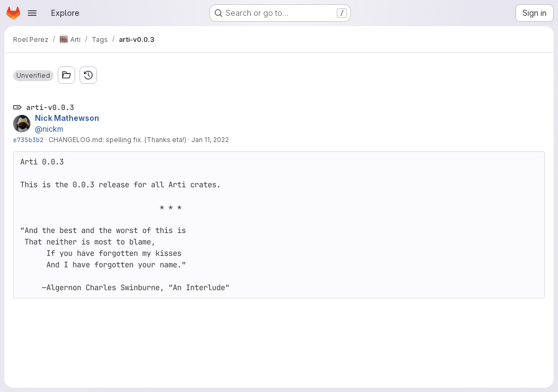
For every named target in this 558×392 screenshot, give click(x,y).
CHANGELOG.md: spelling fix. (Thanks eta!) (117, 140)
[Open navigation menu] (32, 13)
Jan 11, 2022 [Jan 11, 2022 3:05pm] (210, 140)
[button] (33, 76)
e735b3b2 (28, 140)
